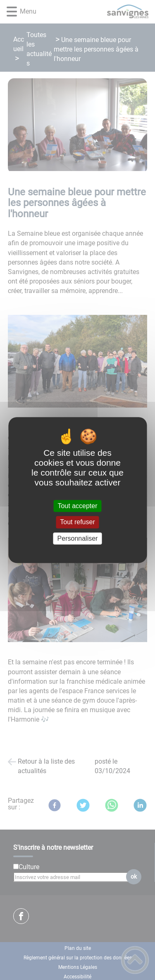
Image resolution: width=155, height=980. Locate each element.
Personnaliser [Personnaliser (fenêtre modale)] (78, 538)
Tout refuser (77, 522)
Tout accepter (77, 506)
